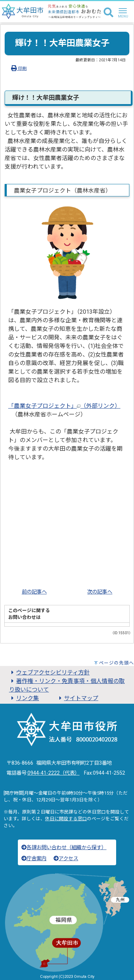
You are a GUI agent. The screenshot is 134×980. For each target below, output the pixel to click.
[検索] (108, 13)
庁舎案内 (34, 859)
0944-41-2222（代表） (54, 773)
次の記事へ (100, 592)
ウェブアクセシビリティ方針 (49, 673)
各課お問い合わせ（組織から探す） (64, 848)
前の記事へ (34, 592)
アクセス (66, 859)
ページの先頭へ (116, 663)
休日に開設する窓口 (66, 819)
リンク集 (24, 698)
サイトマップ (78, 698)
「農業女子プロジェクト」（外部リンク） (64, 406)
